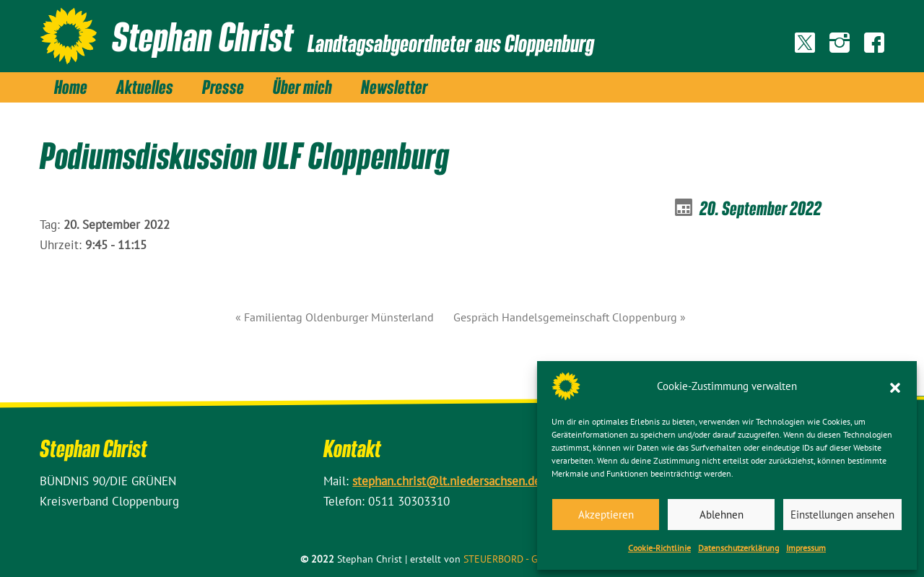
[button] (895, 386)
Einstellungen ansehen (842, 515)
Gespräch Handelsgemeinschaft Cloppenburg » (570, 317)
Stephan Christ (202, 36)
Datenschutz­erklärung (738, 548)
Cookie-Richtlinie (659, 548)
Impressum (806, 548)
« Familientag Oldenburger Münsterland (335, 317)
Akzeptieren (606, 515)
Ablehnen (722, 515)
